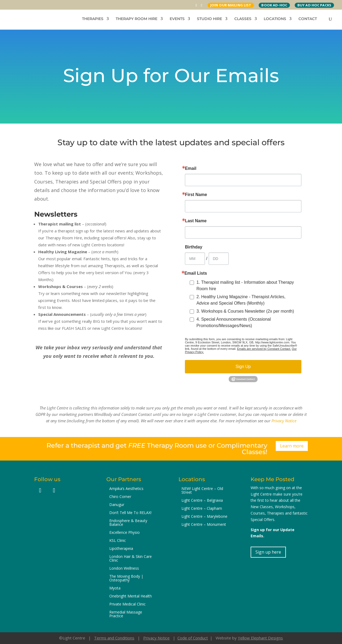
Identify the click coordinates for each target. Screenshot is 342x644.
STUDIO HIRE (209, 19)
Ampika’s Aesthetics (126, 489)
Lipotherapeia (121, 549)
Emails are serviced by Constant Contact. (264, 349)
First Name (196, 195)
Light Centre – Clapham (202, 509)
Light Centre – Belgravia (202, 501)
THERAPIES (93, 19)
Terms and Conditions (114, 638)
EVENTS (177, 19)
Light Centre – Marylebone (204, 517)
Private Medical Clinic (127, 604)
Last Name (196, 221)
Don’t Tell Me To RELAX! (130, 513)
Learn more (292, 446)
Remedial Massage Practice (126, 614)
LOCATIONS (275, 19)
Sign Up (243, 367)
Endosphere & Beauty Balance (128, 523)
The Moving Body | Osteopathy (126, 578)
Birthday (194, 247)
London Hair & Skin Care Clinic (131, 559)
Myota (115, 588)
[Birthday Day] (219, 259)
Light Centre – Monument (204, 525)
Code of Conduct (193, 638)
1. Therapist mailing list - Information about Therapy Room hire (245, 285)
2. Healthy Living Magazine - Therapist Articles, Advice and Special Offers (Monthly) (241, 300)
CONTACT (308, 19)
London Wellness (124, 569)
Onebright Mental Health (131, 596)
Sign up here (268, 552)
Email (191, 168)
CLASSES (243, 19)
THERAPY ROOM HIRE (137, 19)
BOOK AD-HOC (274, 5)
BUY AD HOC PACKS (314, 5)
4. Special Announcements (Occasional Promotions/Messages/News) (234, 322)
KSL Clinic (118, 541)
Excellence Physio (125, 533)
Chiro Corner (120, 497)
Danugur (117, 505)
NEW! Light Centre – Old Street (202, 491)
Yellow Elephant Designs (260, 638)
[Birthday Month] (195, 259)
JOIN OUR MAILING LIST (231, 5)
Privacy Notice (284, 421)
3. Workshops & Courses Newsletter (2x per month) (245, 311)
